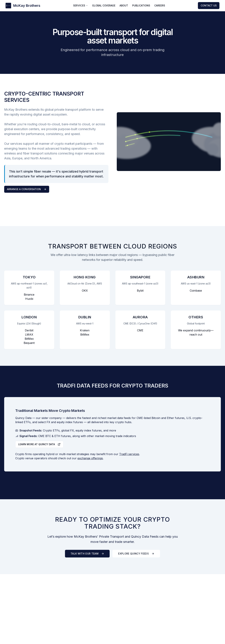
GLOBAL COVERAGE (104, 5)
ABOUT (124, 5)
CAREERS (160, 5)
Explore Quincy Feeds (136, 554)
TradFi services (129, 454)
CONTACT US (209, 5)
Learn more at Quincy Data (39, 444)
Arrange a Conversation (27, 189)
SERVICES (81, 5)
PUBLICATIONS (141, 5)
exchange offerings (90, 458)
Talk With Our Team (87, 554)
